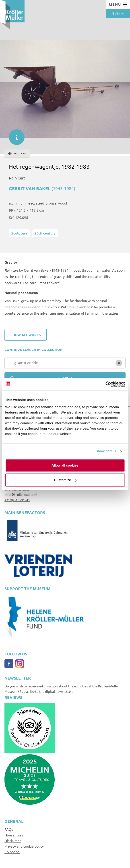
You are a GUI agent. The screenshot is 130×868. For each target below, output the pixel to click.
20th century (45, 233)
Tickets (118, 13)
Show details (106, 451)
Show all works (26, 335)
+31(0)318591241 (17, 500)
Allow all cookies (65, 465)
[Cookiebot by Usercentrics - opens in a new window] (105, 384)
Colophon (12, 852)
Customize (65, 480)
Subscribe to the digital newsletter (46, 691)
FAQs (9, 829)
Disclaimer (13, 840)
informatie (14, 135)
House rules (14, 835)
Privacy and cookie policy (24, 846)
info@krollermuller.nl (21, 494)
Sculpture (19, 233)
